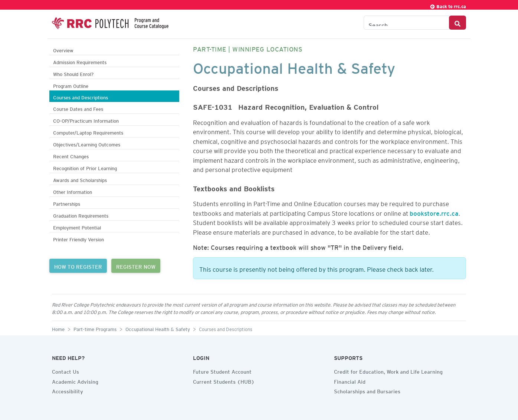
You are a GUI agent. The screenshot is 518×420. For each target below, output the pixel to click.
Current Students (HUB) (224, 381)
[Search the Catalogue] (406, 23)
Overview (63, 49)
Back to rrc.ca (448, 5)
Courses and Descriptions (81, 97)
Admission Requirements (80, 61)
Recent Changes (71, 156)
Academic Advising (75, 381)
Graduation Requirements (81, 215)
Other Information (73, 191)
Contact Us (65, 371)
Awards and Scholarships (80, 179)
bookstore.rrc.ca (434, 212)
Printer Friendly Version (78, 239)
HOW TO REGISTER (78, 266)
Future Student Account (222, 371)
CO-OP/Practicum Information (86, 120)
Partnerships (67, 203)
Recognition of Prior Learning (85, 167)
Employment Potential (77, 227)
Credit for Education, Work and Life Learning (388, 371)
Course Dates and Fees (78, 108)
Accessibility (68, 390)
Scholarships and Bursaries (367, 390)
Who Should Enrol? (73, 73)
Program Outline (71, 85)
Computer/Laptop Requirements (88, 132)
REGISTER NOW (136, 266)
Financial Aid (350, 381)
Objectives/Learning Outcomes (87, 144)
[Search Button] (458, 23)
